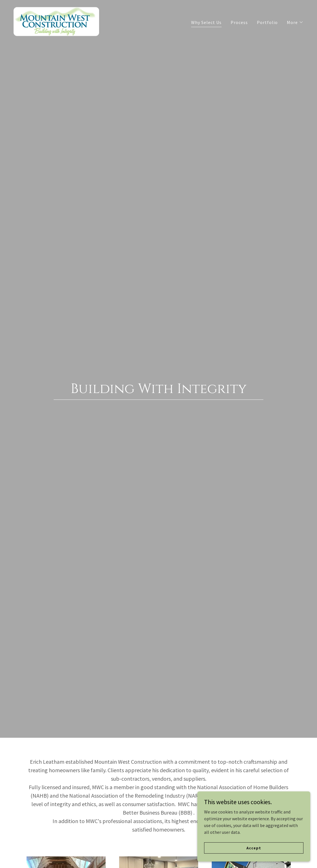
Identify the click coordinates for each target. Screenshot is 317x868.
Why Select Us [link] (206, 22)
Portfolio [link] (267, 22)
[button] (295, 22)
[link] (56, 21)
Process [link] (239, 22)
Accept (254, 848)
